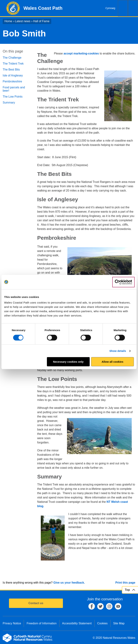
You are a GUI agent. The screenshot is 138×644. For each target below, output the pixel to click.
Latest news (23, 21)
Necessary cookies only (68, 362)
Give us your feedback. (69, 583)
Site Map (119, 623)
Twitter (100, 606)
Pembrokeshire (12, 81)
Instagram (109, 606)
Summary (9, 103)
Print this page (125, 583)
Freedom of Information (42, 623)
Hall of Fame (41, 21)
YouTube (118, 606)
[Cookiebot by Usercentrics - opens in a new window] (123, 282)
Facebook (92, 606)
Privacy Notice (12, 623)
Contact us (36, 603)
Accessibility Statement (77, 623)
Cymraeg (110, 8)
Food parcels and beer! (14, 89)
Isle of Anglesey (13, 75)
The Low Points (13, 97)
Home (8, 21)
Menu (133, 8)
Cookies (102, 623)
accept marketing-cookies (81, 53)
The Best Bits (11, 70)
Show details (118, 351)
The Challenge (12, 58)
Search (123, 8)
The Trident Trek (13, 64)
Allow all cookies (112, 362)
